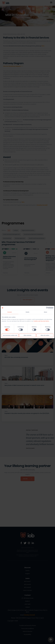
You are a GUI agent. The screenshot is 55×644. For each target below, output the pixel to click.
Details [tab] (28, 312)
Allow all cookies (45, 335)
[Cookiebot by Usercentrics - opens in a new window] (47, 308)
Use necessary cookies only (10, 335)
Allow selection (27, 335)
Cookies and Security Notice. (41, 321)
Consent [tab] (10, 312)
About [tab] (45, 312)
